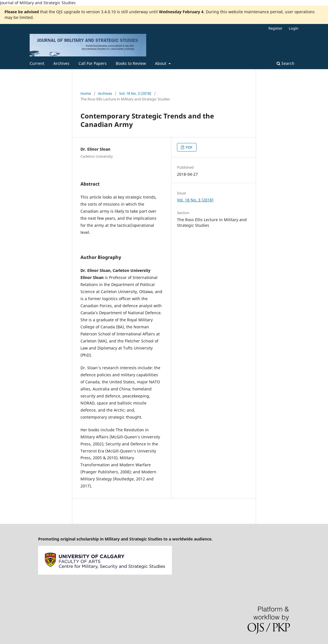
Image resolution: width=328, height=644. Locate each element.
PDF (189, 147)
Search (286, 63)
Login (294, 28)
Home (86, 93)
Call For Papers (93, 63)
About (161, 63)
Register (275, 28)
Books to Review (131, 63)
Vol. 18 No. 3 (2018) (135, 93)
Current (37, 63)
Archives (61, 63)
